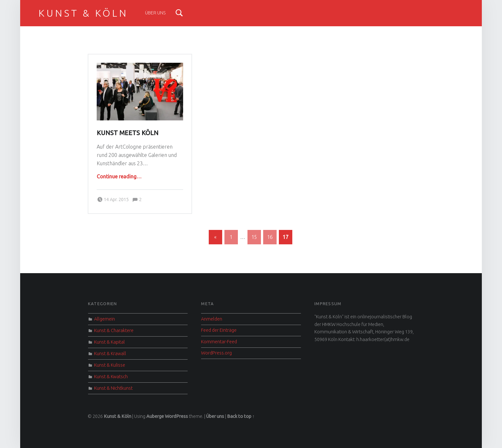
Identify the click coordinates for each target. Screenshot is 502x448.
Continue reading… (119, 176)
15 (254, 237)
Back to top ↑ (241, 416)
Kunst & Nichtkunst (113, 388)
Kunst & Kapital (109, 342)
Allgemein (105, 319)
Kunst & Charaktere (114, 330)
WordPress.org (216, 353)
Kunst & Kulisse (110, 365)
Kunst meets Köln (128, 133)
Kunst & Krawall (110, 354)
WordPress (176, 416)
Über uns (155, 13)
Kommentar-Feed (219, 342)
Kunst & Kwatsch (111, 377)
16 (270, 237)
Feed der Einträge (219, 330)
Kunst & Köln (83, 13)
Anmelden (212, 319)
